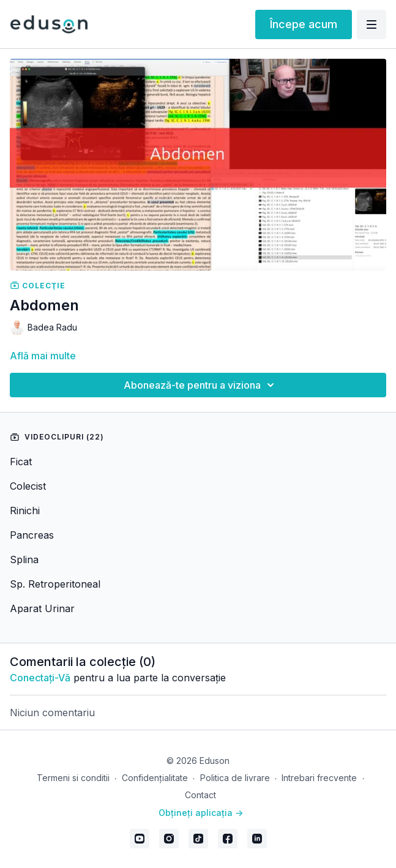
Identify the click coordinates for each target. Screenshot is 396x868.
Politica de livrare (235, 778)
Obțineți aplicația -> (201, 813)
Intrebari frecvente (319, 778)
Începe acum (304, 24)
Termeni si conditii (73, 778)
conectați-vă (40, 678)
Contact (200, 795)
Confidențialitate (155, 778)
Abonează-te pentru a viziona (201, 385)
